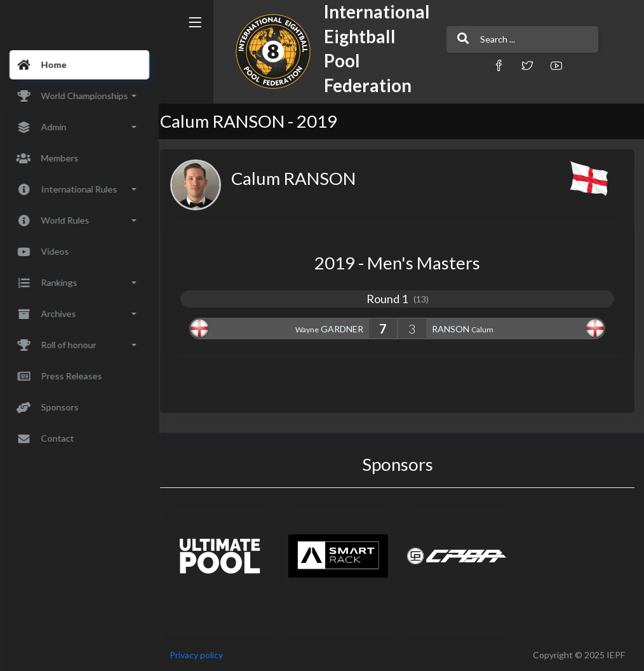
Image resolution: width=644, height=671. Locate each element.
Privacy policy (205, 655)
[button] (471, 65)
